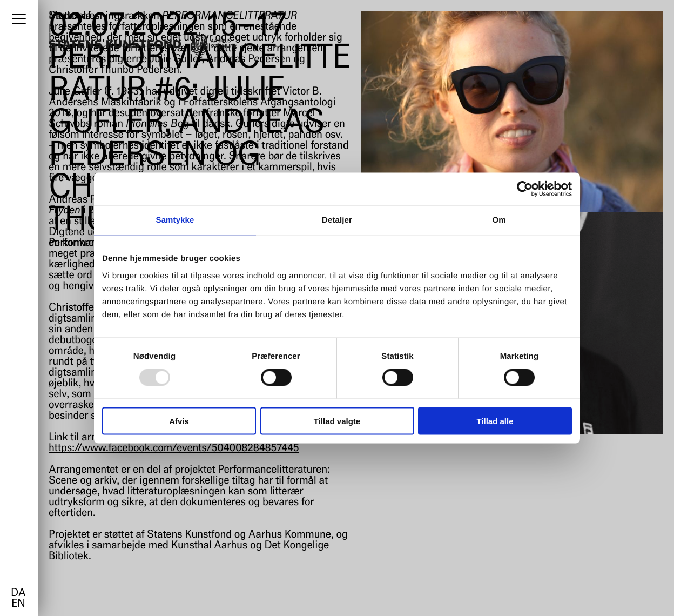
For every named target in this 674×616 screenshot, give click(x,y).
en (18, 604)
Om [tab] (499, 220)
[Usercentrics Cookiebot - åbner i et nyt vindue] (525, 189)
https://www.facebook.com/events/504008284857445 (174, 448)
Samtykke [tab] (175, 220)
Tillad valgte (337, 421)
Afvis (179, 421)
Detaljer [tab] (337, 220)
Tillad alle (495, 421)
